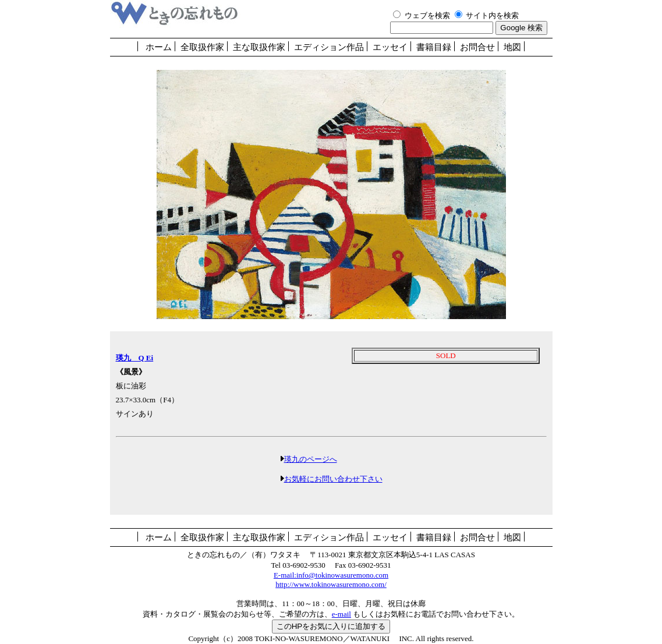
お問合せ (477, 47)
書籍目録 (434, 47)
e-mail (341, 614)
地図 (512, 47)
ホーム (159, 47)
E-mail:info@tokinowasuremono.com (331, 575)
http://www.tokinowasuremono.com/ (331, 584)
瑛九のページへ (311, 459)
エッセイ (390, 47)
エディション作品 (329, 47)
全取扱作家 (202, 47)
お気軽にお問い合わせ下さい (333, 479)
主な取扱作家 (259, 47)
